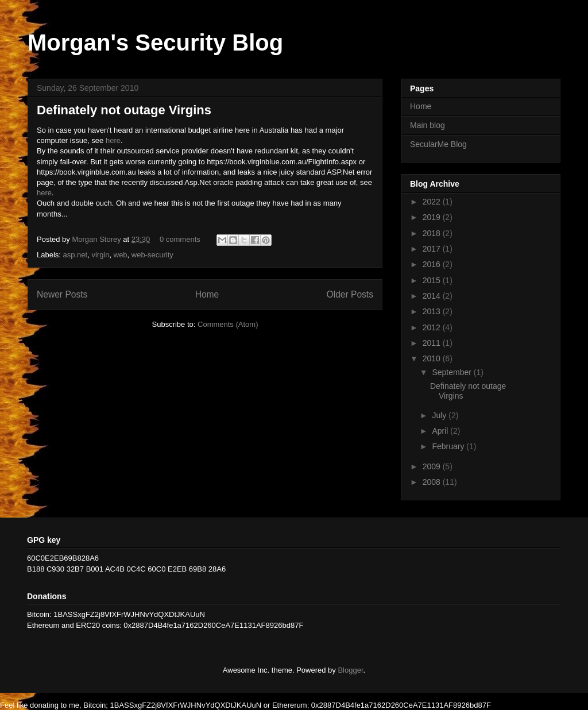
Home (207, 294)
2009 (433, 466)
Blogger (350, 670)
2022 (433, 202)
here (113, 140)
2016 (433, 264)
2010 (433, 358)
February (449, 446)
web (121, 255)
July (440, 415)
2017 (433, 249)
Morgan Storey (97, 239)
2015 (433, 280)
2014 (433, 296)
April (441, 431)
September (452, 372)
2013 (433, 311)
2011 (433, 343)
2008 (433, 482)
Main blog (428, 125)
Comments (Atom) (228, 324)
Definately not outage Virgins (124, 110)
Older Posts (350, 294)
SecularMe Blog (438, 144)
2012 (433, 327)
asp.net (76, 255)
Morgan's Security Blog (155, 43)
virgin (100, 255)
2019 (433, 217)
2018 (433, 233)
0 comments (180, 239)
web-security (152, 255)
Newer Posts (62, 294)
